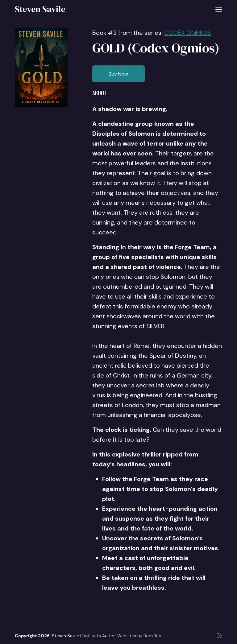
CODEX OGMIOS (188, 33)
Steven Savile (40, 9)
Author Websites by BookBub (132, 636)
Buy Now (118, 74)
